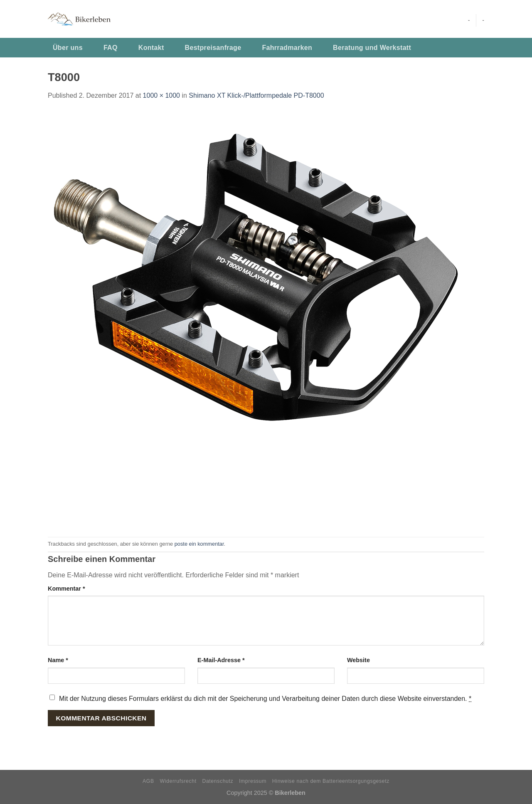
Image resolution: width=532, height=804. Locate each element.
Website (358, 660)
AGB (148, 781)
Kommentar (66, 589)
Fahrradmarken (287, 48)
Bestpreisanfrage (213, 48)
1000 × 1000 (161, 95)
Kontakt (151, 48)
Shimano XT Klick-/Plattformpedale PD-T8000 (256, 95)
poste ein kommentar (199, 544)
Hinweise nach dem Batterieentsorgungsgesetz (331, 781)
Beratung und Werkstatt (372, 48)
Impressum (253, 781)
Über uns (68, 48)
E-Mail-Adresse (221, 660)
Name (58, 660)
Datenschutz (218, 781)
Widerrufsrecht (178, 781)
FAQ (111, 48)
